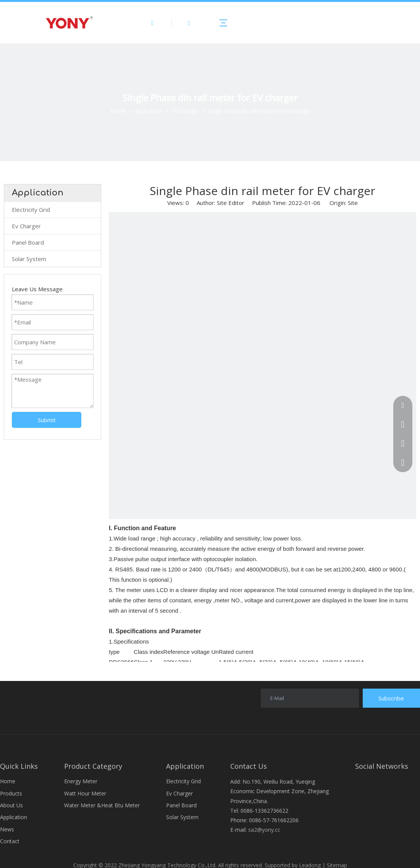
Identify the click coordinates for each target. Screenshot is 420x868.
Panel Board (28, 242)
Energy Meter (81, 781)
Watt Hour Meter (85, 793)
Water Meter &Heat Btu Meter (102, 805)
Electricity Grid (31, 210)
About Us (11, 805)
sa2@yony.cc (264, 830)
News (7, 829)
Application (14, 817)
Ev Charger (26, 226)
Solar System (29, 259)
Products (11, 793)
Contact (10, 841)
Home (8, 781)
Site (353, 203)
